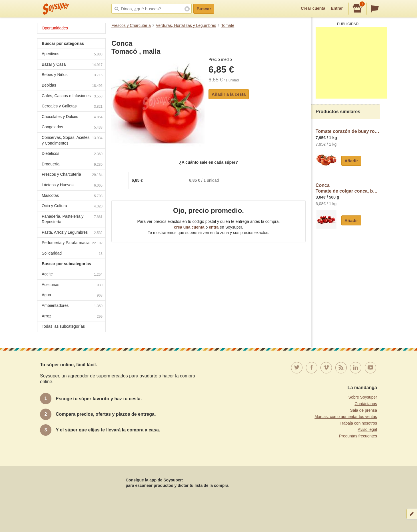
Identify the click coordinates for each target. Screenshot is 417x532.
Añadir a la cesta (229, 94)
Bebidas (72, 86)
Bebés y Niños (72, 75)
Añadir (351, 161)
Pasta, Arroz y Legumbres (72, 233)
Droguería (72, 165)
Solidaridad (72, 254)
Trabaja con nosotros (358, 423)
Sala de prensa (364, 410)
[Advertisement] (351, 63)
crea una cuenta (189, 227)
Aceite (72, 275)
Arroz (72, 317)
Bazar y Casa (72, 65)
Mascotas (72, 196)
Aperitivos (72, 54)
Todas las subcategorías (63, 326)
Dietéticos (72, 154)
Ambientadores (72, 306)
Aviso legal (367, 429)
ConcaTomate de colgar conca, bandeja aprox (348, 188)
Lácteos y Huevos (72, 186)
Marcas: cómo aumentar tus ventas (346, 417)
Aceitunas (72, 285)
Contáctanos (366, 404)
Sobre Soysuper (363, 397)
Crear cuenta (313, 8)
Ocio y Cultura (72, 206)
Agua (72, 296)
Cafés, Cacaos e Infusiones (72, 96)
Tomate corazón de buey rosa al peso (348, 131)
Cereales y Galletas (72, 107)
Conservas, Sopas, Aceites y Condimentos (72, 140)
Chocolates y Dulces (72, 117)
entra (214, 227)
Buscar (204, 9)
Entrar (337, 8)
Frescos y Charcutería (131, 25)
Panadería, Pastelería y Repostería (72, 219)
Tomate (228, 25)
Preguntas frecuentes (358, 436)
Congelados (72, 128)
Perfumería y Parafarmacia (72, 243)
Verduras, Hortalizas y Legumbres (186, 25)
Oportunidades (55, 28)
